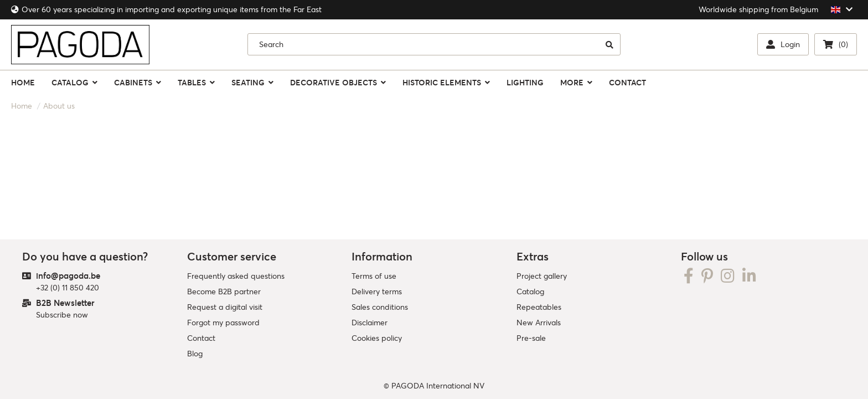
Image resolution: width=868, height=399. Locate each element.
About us (59, 106)
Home (22, 106)
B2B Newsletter (65, 303)
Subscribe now (62, 315)
